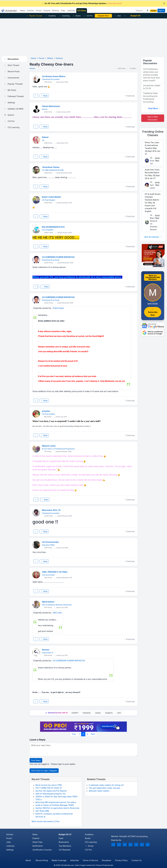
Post (57, 821)
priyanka (46, 411)
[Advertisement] (84, 36)
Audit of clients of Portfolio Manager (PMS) (55, 805)
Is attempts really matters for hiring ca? (106, 785)
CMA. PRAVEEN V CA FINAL (55, 572)
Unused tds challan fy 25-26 (152, 87)
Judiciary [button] (71, 11)
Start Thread (11, 65)
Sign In (161, 11)
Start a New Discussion (153, 118)
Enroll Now (157, 159)
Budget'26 (135, 16)
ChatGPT (75, 713)
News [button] (23, 11)
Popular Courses (34, 16)
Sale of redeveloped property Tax (50, 794)
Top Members (65, 846)
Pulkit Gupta (58, 308)
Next (93, 734)
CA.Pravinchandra (50, 542)
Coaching (64, 16)
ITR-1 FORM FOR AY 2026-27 (49, 788)
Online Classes (153, 133)
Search (9, 115)
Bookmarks (64, 842)
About (28, 860)
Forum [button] (39, 11)
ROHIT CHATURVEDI (51, 197)
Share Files (37, 842)
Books (77, 16)
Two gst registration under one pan (104, 788)
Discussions (11, 59)
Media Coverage (59, 860)
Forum (9, 838)
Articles (10, 834)
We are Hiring (42, 860)
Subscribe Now (153, 312)
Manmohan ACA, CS (51, 510)
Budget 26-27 (65, 834)
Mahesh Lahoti (49, 446)
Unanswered (11, 78)
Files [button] (63, 11)
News (35, 834)
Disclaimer (107, 860)
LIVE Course (103, 16)
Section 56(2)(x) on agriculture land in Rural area (57, 808)
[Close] (164, 3)
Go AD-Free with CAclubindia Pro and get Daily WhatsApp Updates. (82, 3)
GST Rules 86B (42, 811)
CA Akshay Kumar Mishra (54, 76)
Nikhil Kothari (48, 602)
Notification (38, 846)
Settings (9, 103)
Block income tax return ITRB (48, 785)
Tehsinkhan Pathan (51, 167)
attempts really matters (99, 791)
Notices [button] (56, 11)
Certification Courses (42, 850)
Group (89, 846)
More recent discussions (43, 821)
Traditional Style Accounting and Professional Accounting (150, 98)
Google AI (109, 713)
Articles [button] (31, 11)
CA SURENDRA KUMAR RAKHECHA (58, 257)
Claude (98, 713)
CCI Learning (12, 127)
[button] (147, 11)
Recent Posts (12, 71)
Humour (32, 68)
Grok (119, 713)
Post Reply (36, 760)
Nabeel (45, 137)
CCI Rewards (65, 850)
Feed (61, 838)
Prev (74, 734)
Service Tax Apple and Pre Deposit (51, 791)
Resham (46, 650)
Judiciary (10, 846)
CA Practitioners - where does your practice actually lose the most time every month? (151, 75)
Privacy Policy (121, 860)
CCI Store (82, 11)
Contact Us (136, 860)
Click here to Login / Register (44, 771)
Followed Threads (14, 96)
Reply (44, 96)
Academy (51, 16)
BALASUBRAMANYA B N (53, 227)
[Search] (141, 11)
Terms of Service (90, 860)
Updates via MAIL (14, 109)
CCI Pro (88, 16)
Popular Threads (13, 84)
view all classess (153, 237)
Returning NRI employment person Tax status (56, 802)
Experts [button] (47, 11)
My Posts (10, 90)
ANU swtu (57, 613)
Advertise (75, 860)
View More (154, 108)
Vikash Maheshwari (51, 106)
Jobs (117, 16)
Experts (36, 838)
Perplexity (87, 713)
